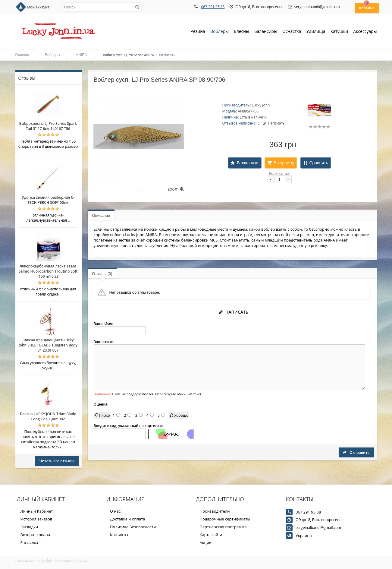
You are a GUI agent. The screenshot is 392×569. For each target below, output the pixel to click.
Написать (274, 123)
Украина (304, 536)
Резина (198, 32)
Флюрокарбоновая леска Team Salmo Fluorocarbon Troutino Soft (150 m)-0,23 (48, 271)
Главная (22, 55)
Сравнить (318, 163)
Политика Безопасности (133, 527)
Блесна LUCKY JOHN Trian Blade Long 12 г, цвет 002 (48, 416)
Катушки (339, 32)
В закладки (248, 163)
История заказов (36, 519)
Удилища (316, 32)
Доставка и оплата (128, 519)
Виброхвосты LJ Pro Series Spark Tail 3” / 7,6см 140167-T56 (48, 126)
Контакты (119, 535)
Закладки (29, 527)
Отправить (356, 452)
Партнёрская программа (223, 527)
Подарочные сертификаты (225, 519)
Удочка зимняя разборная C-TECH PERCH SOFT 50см (48, 200)
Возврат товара (35, 535)
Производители (215, 511)
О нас (115, 511)
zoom (176, 189)
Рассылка (29, 542)
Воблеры (220, 32)
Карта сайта (211, 535)
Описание (101, 215)
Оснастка (292, 32)
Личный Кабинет (37, 511)
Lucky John (261, 105)
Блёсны (241, 32)
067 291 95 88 (213, 7)
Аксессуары (365, 31)
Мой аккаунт (38, 7)
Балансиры (266, 32)
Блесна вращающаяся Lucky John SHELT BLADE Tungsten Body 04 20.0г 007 (48, 345)
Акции (206, 542)
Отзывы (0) (102, 274)
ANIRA (82, 55)
